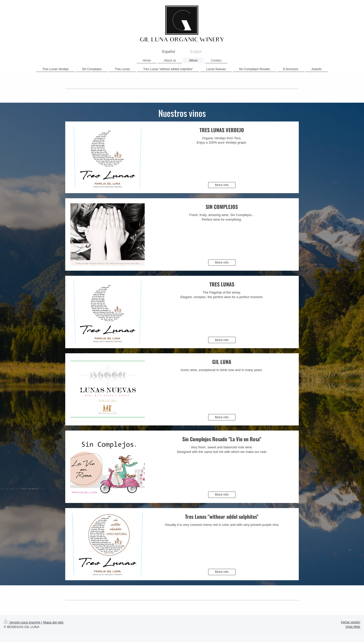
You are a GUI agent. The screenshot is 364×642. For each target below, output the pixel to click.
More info (222, 185)
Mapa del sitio (53, 622)
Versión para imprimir (23, 622)
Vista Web (353, 627)
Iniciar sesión (351, 622)
